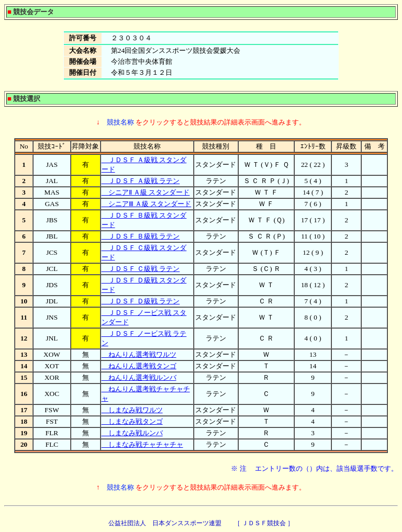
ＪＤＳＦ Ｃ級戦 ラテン (141, 269)
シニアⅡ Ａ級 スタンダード (146, 192)
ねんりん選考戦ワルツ (139, 354)
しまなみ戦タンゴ (132, 421)
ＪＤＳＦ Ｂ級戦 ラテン (141, 236)
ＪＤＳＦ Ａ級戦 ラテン (141, 181)
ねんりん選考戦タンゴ (139, 366)
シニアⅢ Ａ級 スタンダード (147, 204)
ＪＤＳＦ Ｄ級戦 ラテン (141, 301)
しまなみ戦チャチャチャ (142, 444)
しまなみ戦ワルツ (132, 410)
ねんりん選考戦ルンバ (139, 377)
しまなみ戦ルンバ (132, 433)
